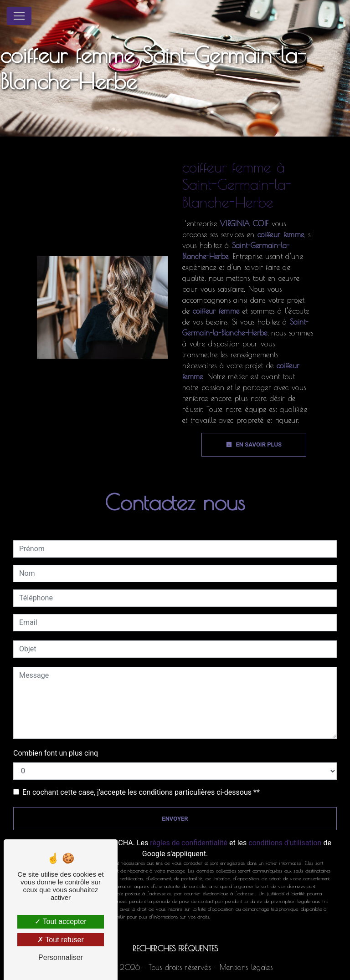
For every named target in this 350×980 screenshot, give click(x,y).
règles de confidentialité (189, 843)
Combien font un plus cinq (56, 753)
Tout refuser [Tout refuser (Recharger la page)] (61, 940)
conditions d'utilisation (285, 843)
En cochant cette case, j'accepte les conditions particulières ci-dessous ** (141, 792)
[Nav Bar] (19, 16)
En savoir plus (254, 444)
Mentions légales (245, 967)
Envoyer (175, 819)
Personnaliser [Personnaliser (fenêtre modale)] (61, 957)
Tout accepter (60, 922)
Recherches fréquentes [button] (175, 948)
